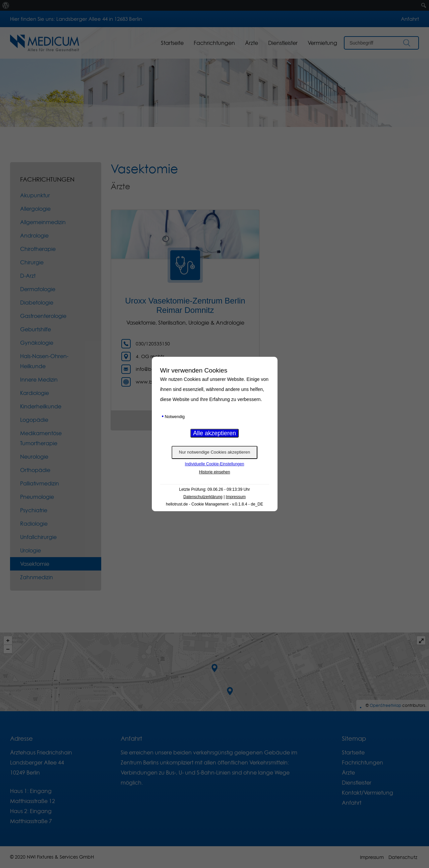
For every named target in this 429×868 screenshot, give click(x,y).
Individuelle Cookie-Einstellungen (215, 464)
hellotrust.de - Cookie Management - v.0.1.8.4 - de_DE (214, 504)
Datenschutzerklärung (203, 497)
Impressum (236, 497)
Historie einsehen (215, 472)
